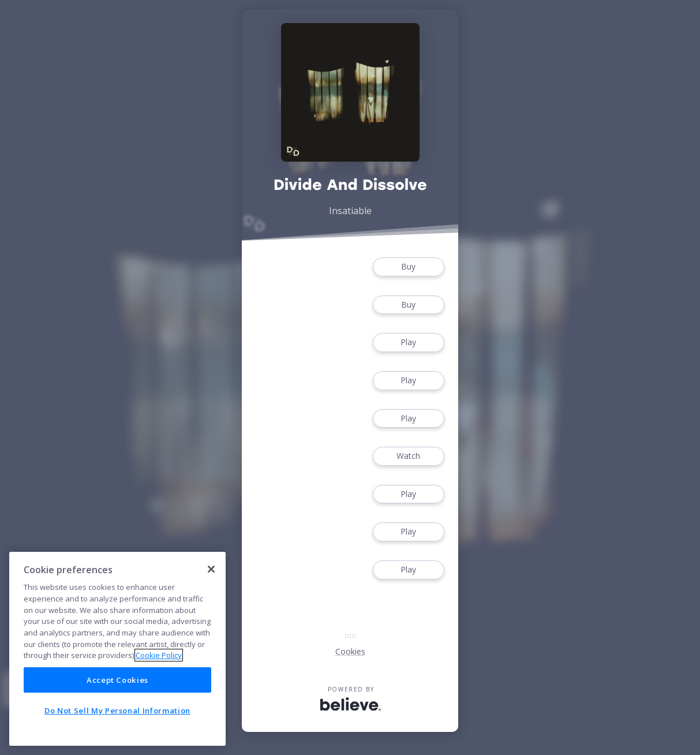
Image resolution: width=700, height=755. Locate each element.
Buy (409, 267)
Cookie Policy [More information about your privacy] (159, 655)
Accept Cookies (117, 680)
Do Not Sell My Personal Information (117, 711)
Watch (409, 456)
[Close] (211, 569)
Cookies (350, 651)
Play (409, 343)
